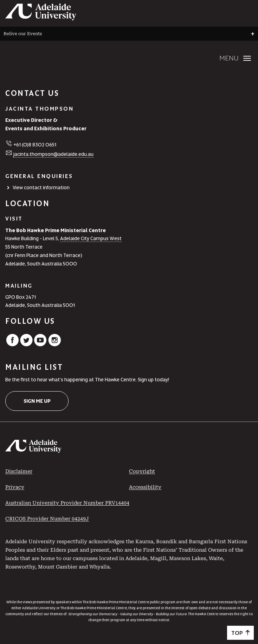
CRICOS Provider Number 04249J (47, 519)
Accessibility (145, 487)
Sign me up (37, 401)
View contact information (41, 188)
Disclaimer (19, 471)
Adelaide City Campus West (91, 238)
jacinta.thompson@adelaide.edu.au (53, 154)
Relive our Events (23, 34)
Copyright (142, 471)
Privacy (15, 487)
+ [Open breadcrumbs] (253, 34)
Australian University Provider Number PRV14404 (67, 503)
